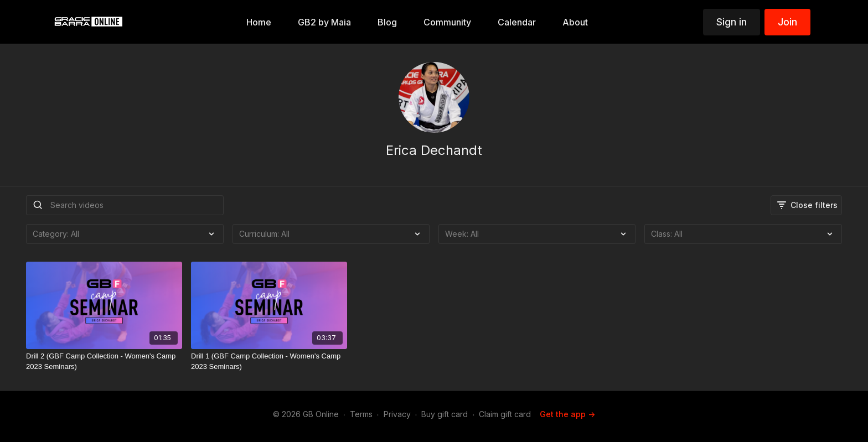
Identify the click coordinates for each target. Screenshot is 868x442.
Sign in (732, 22)
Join (787, 22)
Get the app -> (567, 414)
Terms (361, 414)
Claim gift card (505, 414)
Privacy (397, 414)
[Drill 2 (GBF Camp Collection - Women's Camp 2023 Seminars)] (104, 362)
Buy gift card (445, 414)
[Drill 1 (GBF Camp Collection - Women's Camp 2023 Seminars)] (269, 362)
